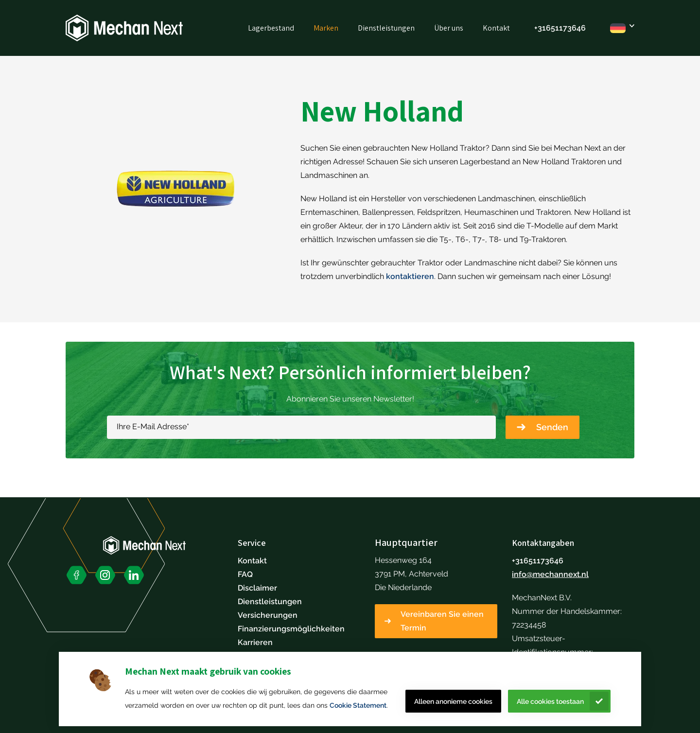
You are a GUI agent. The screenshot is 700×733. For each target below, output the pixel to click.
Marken (326, 28)
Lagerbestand (271, 28)
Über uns (449, 28)
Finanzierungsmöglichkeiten (291, 629)
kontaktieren (410, 276)
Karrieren (255, 642)
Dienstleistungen (386, 28)
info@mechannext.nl (550, 574)
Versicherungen (268, 615)
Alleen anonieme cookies (453, 701)
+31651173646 (538, 561)
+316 (542, 28)
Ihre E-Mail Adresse (153, 427)
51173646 (568, 28)
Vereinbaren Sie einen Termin (442, 621)
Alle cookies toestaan (550, 701)
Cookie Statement (358, 705)
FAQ (245, 574)
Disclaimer (257, 588)
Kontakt (496, 28)
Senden (552, 427)
